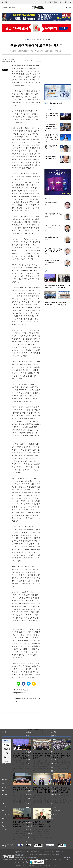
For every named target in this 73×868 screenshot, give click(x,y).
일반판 (55, 2)
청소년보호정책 (57, 859)
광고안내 (24, 859)
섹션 (4, 2)
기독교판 (49, 2)
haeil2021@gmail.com (9, 61)
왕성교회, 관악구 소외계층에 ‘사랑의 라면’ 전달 (22, 790)
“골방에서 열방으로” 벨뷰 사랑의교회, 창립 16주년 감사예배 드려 (22, 756)
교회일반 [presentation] (7, 745)
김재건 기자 (11, 59)
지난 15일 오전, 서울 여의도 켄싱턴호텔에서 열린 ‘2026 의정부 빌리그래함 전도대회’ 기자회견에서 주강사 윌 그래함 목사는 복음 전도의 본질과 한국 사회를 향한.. (42, 834)
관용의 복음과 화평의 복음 (53, 214)
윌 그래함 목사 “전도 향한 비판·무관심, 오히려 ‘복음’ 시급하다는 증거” (42, 824)
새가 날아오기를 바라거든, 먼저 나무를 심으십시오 (53, 250)
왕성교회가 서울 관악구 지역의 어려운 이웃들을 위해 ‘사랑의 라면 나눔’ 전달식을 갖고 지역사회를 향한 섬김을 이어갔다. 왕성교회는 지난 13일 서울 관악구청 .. (22, 799)
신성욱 (46, 205)
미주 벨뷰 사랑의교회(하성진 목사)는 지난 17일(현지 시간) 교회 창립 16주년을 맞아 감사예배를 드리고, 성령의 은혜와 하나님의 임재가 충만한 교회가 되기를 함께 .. (22, 766)
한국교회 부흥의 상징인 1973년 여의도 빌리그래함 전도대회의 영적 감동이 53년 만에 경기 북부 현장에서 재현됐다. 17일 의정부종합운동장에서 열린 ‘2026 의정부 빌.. (62, 766)
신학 (34, 40)
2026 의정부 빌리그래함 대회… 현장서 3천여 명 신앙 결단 (62, 756)
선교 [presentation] (7, 753)
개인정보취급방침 (46, 859)
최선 (46, 230)
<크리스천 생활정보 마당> (33, 730)
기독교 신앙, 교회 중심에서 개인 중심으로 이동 (51, 116)
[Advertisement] (58, 70)
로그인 (69, 2)
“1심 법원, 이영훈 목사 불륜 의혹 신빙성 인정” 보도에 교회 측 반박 (51, 138)
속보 (46, 103)
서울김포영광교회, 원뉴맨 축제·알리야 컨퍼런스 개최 (42, 756)
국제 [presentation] (7, 761)
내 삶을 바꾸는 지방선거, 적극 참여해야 (53, 261)
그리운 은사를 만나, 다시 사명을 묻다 (51, 158)
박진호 (46, 216)
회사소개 (17, 859)
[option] (51, 281)
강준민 (46, 253)
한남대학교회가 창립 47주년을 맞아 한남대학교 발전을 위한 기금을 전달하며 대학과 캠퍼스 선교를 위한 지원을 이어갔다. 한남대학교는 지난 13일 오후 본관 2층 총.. (42, 800)
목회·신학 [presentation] (7, 757)
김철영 (46, 265)
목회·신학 (27, 40)
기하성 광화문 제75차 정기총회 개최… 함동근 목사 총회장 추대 (51, 128)
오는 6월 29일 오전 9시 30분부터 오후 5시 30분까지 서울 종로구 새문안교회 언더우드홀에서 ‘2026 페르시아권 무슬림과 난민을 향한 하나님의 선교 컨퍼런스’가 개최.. (22, 834)
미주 (60, 2)
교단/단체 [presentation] (7, 749)
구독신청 (65, 2)
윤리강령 (25, 862)
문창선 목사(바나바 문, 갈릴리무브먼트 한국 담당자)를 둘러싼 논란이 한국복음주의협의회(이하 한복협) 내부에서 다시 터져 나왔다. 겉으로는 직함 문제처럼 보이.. (62, 800)
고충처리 (19, 862)
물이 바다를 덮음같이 (51, 237)
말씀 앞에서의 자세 (55, 103)
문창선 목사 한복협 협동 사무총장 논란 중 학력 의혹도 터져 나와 (61, 790)
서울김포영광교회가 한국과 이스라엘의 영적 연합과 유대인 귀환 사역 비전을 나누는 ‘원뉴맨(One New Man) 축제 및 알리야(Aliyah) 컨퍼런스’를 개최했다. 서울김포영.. (42, 766)
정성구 (46, 240)
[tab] (7, 745)
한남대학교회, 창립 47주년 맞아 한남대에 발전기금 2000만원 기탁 (41, 790)
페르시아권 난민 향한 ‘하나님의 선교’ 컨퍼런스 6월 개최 (21, 824)
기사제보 (37, 859)
